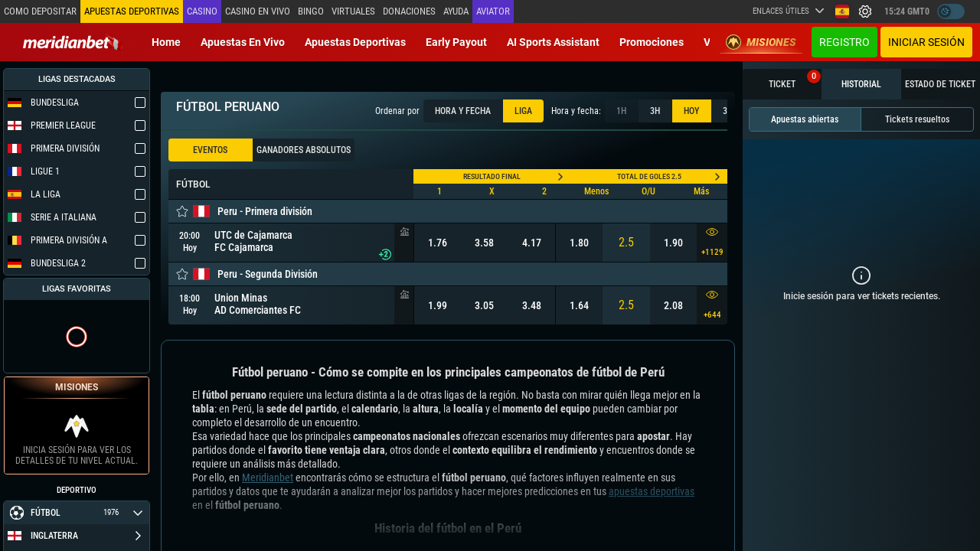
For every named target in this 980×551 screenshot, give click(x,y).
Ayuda (453, 11)
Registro (844, 42)
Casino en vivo (255, 11)
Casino (200, 11)
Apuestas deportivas (355, 42)
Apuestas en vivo (243, 42)
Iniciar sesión (926, 42)
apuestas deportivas (652, 491)
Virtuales (351, 11)
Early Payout (456, 42)
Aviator (490, 11)
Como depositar (40, 11)
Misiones (761, 42)
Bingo (309, 11)
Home (166, 42)
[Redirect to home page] (73, 42)
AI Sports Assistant (553, 42)
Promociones (652, 42)
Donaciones (406, 11)
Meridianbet (268, 478)
